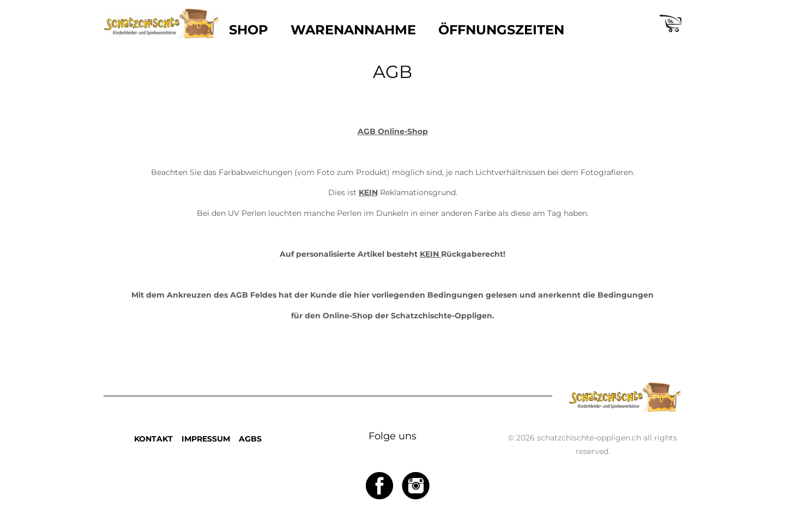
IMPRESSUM (206, 439)
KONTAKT (153, 439)
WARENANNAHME (353, 30)
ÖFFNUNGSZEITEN (501, 30)
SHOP (249, 30)
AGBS (250, 439)
